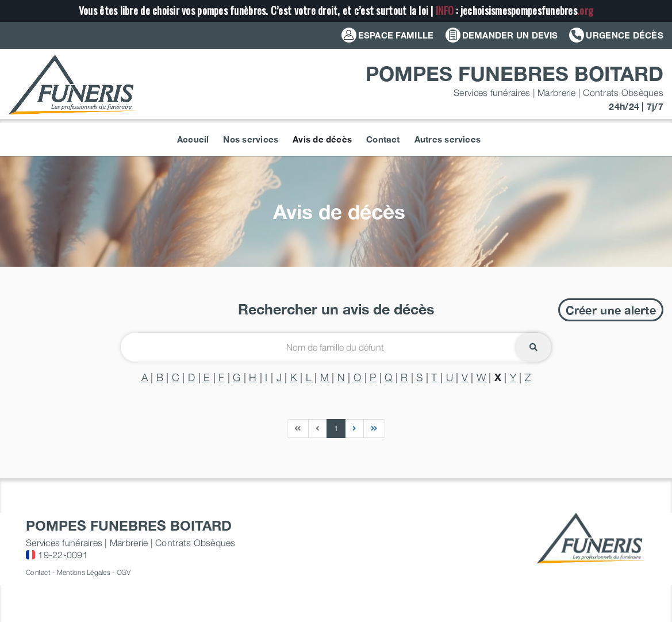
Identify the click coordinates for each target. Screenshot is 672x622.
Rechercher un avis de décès (336, 309)
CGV (124, 572)
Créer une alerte (611, 310)
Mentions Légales (84, 572)
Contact (38, 572)
